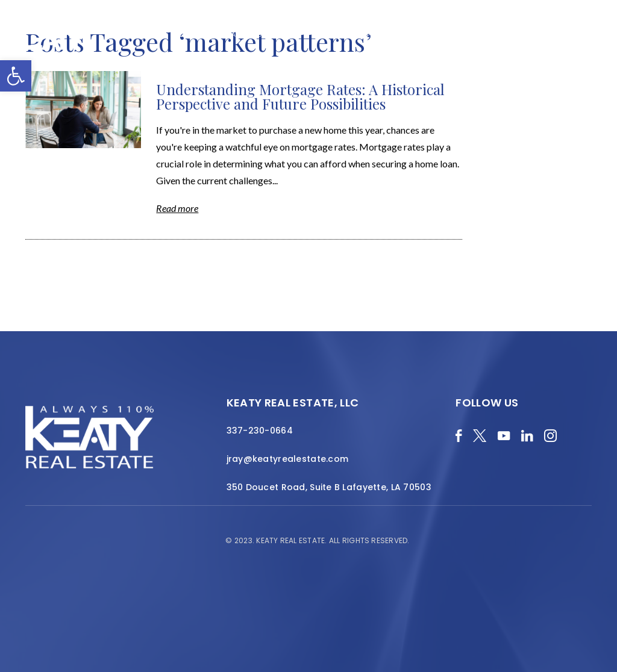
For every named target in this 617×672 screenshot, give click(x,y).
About (290, 34)
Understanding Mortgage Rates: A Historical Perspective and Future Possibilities (300, 96)
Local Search (431, 34)
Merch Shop (141, 34)
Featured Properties (354, 34)
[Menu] (599, 48)
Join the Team (547, 34)
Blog (184, 34)
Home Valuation (235, 34)
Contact (568, 40)
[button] (16, 76)
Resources (488, 34)
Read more (177, 208)
